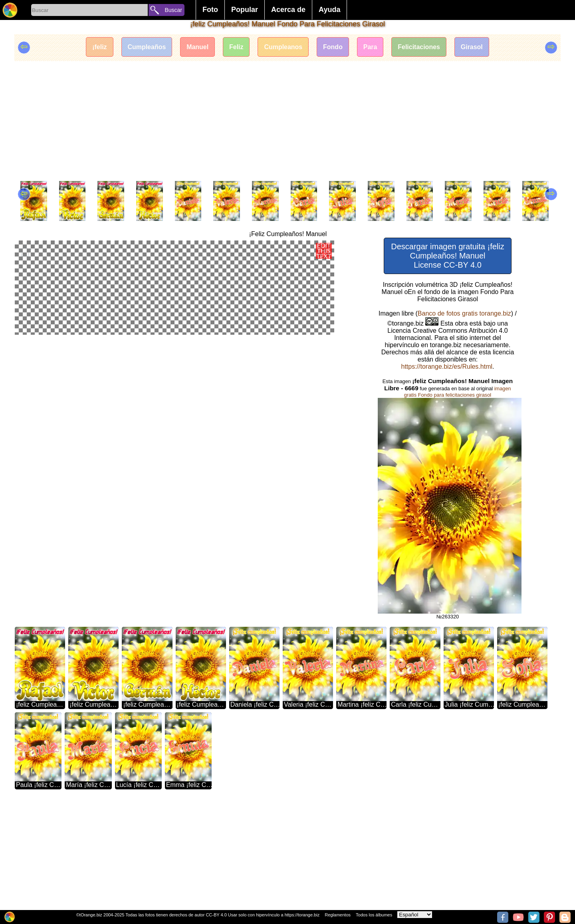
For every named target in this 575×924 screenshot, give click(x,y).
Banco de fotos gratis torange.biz (464, 313)
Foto (210, 10)
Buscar (173, 10)
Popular (245, 10)
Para (370, 47)
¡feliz (99, 47)
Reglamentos (338, 915)
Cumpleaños (147, 47)
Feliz (236, 47)
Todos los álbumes (374, 915)
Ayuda (329, 10)
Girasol (472, 47)
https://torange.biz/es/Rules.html (447, 367)
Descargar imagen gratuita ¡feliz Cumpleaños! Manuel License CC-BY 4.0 (447, 256)
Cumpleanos (283, 47)
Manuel (197, 47)
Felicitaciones (419, 47)
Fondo (333, 47)
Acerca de (288, 10)
